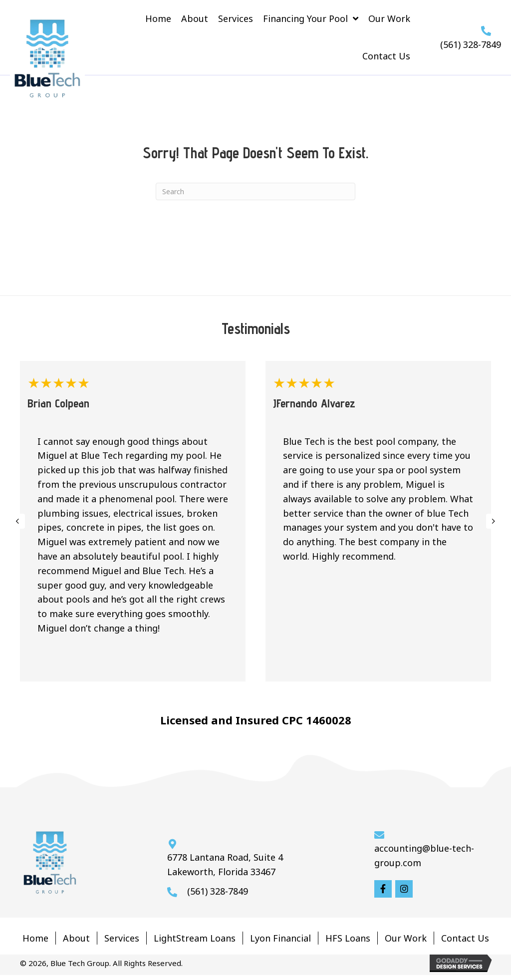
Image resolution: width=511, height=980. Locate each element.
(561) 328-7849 (471, 44)
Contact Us (465, 938)
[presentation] (17, 521)
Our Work (406, 938)
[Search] (255, 191)
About (76, 938)
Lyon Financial (280, 938)
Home (35, 938)
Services (122, 938)
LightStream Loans (195, 938)
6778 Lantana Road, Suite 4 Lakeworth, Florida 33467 (225, 864)
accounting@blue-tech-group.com (424, 855)
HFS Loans (348, 938)
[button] (383, 889)
